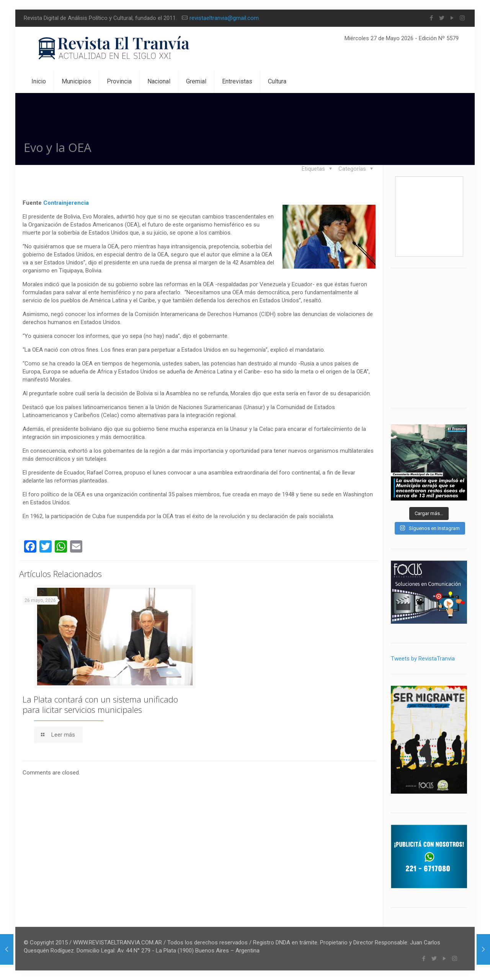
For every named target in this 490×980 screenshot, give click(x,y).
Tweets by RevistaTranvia (423, 659)
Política (408, 146)
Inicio (347, 146)
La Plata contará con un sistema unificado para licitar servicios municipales (100, 704)
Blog (376, 146)
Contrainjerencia (66, 203)
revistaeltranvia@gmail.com (224, 18)
